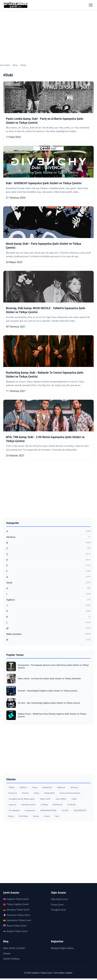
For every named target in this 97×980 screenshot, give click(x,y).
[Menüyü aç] (91, 5)
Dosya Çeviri (57, 905)
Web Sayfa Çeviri (60, 899)
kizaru (11, 816)
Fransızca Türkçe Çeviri (17, 915)
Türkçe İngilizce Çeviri (16, 904)
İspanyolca (47, 787)
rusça (35, 787)
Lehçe (36, 793)
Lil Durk (65, 810)
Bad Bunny (58, 805)
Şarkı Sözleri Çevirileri (14, 948)
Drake (74, 799)
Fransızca (13, 793)
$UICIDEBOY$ (80, 810)
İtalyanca (61, 787)
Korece (25, 793)
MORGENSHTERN (48, 810)
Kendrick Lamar (28, 805)
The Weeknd (14, 810)
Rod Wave (23, 816)
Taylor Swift (45, 799)
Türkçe (11, 787)
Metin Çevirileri (48, 634)
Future (47, 816)
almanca (74, 787)
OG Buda (71, 805)
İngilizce (48, 600)
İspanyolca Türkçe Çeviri (17, 920)
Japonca (12, 805)
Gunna (36, 816)
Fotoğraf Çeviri (59, 910)
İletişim (7, 954)
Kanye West (50, 793)
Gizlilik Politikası (11, 959)
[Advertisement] (48, 34)
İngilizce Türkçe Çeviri (16, 899)
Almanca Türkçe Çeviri (16, 910)
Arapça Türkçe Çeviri (15, 931)
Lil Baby (44, 805)
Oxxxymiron (30, 810)
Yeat (57, 816)
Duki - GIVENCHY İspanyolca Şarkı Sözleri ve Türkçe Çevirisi (44, 183)
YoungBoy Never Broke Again (22, 799)
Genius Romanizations (70, 793)
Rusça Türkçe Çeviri (15, 926)
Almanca (48, 537)
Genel (48, 583)
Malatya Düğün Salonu (62, 948)
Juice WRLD (61, 799)
